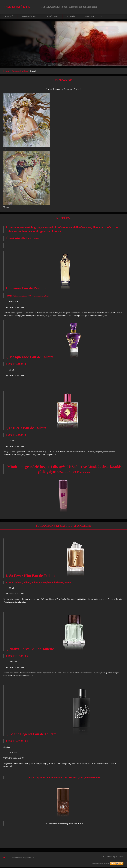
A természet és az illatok (20, 72)
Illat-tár (71, 17)
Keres (121, 7)
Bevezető (9, 17)
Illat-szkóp (90, 17)
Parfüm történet (30, 17)
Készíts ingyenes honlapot (101, 863)
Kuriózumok (52, 17)
